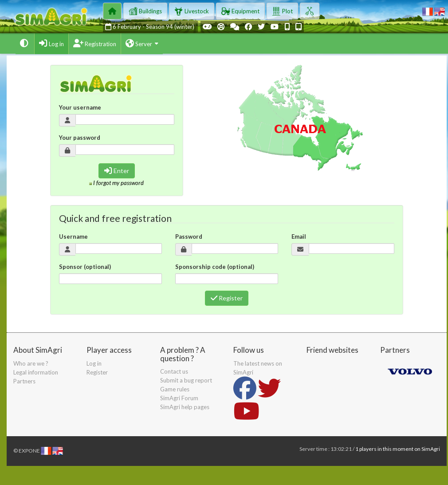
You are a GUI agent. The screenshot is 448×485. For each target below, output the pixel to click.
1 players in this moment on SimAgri (398, 449)
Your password (80, 138)
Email (299, 237)
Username (73, 237)
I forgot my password (118, 183)
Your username (80, 107)
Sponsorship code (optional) (215, 267)
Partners (24, 381)
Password (189, 237)
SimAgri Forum (179, 398)
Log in (94, 363)
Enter (117, 171)
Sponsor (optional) (85, 267)
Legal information (36, 372)
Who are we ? (31, 363)
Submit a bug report (186, 380)
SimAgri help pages (185, 407)
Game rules (175, 389)
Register (227, 298)
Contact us (174, 371)
